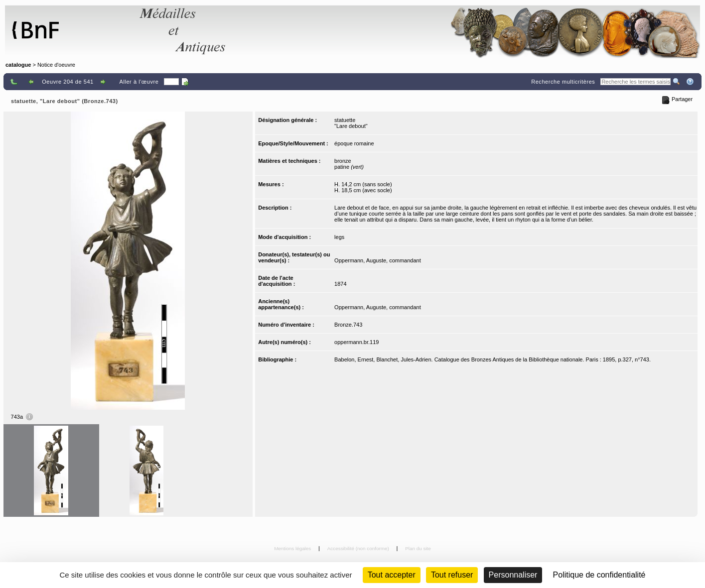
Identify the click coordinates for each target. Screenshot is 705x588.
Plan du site (418, 548)
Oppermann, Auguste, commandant (378, 260)
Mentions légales (293, 548)
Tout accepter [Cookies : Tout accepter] (392, 575)
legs (339, 237)
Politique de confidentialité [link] (599, 575)
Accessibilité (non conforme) (359, 548)
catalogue (18, 65)
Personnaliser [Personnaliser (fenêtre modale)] (513, 575)
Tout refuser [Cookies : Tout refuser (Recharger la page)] (452, 575)
